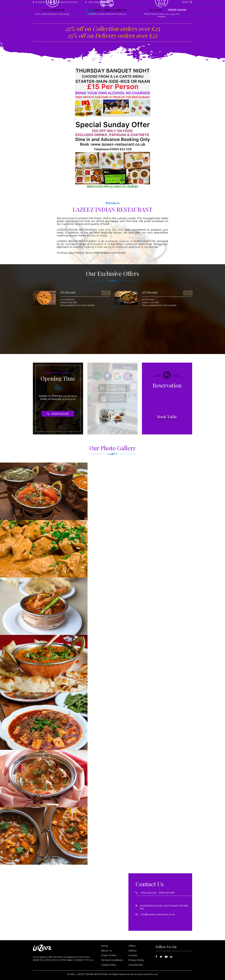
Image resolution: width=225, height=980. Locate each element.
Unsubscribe (136, 965)
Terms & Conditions (112, 960)
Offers (114, 10)
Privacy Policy (136, 960)
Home (90, 10)
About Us (102, 10)
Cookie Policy (109, 965)
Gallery (125, 10)
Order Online (177, 10)
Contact (137, 10)
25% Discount (68, 292)
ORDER (106, 293)
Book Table (152, 10)
